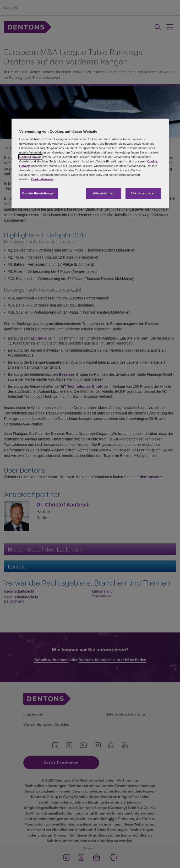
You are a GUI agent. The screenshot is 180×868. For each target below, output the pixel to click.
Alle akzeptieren (143, 193)
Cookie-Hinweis (31, 157)
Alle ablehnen (104, 193)
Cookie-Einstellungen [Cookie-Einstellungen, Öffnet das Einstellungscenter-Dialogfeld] (39, 193)
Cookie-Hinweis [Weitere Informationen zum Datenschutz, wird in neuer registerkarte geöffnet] (42, 179)
